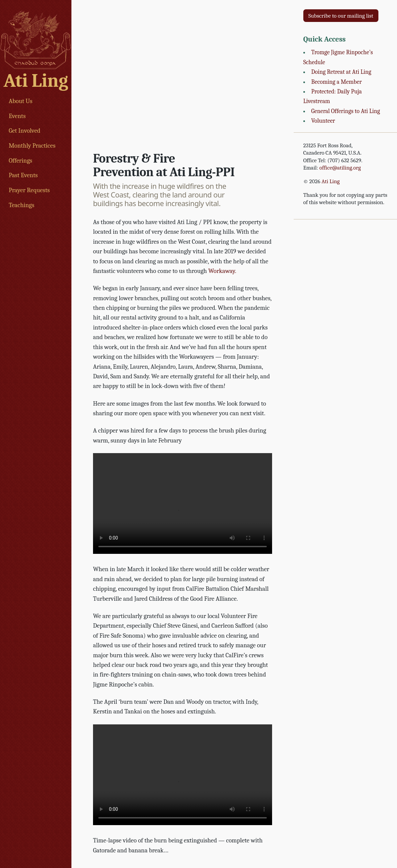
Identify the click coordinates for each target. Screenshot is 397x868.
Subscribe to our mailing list (341, 16)
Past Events (23, 175)
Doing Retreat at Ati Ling (341, 72)
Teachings (21, 205)
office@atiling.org (340, 168)
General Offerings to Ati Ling (346, 111)
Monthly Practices (32, 146)
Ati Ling (36, 81)
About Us (20, 101)
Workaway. (222, 271)
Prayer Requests (29, 190)
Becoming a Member (337, 82)
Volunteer (323, 121)
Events (17, 116)
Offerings (20, 161)
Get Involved (24, 131)
